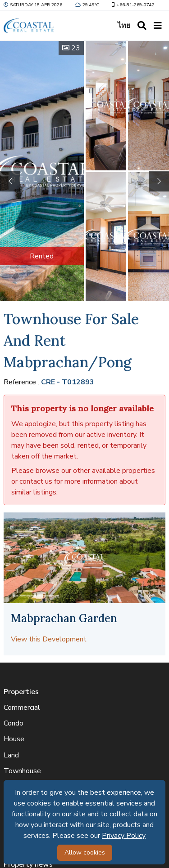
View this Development (49, 639)
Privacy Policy (124, 836)
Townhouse (22, 771)
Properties (21, 692)
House (14, 739)
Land (11, 755)
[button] (159, 181)
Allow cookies (85, 852)
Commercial (22, 708)
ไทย (124, 26)
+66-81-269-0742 (132, 5)
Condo (14, 723)
